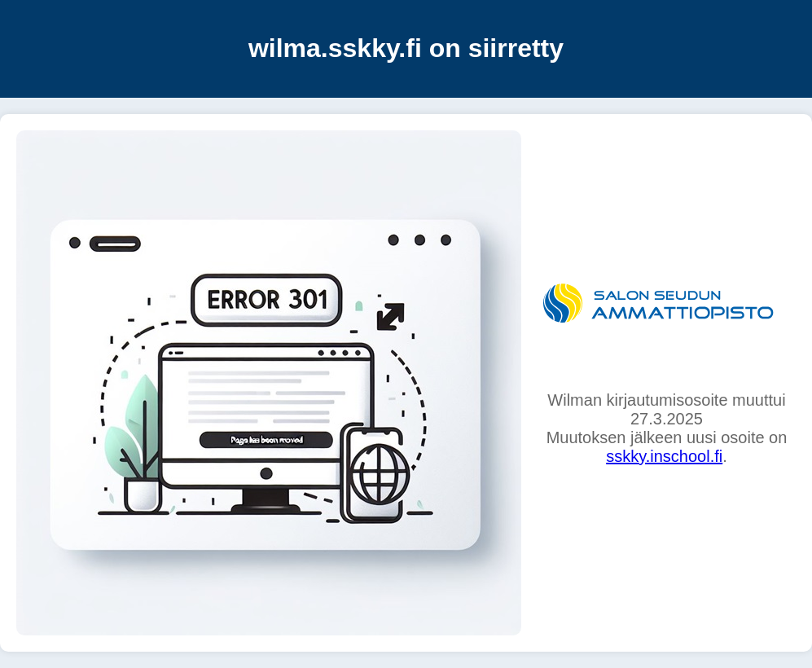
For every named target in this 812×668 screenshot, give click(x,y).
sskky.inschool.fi (664, 456)
